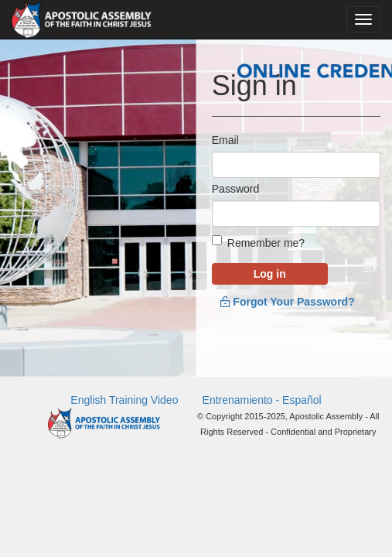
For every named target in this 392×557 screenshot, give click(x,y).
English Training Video (124, 416)
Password (235, 197)
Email (225, 140)
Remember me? (266, 260)
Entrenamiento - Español (262, 416)
